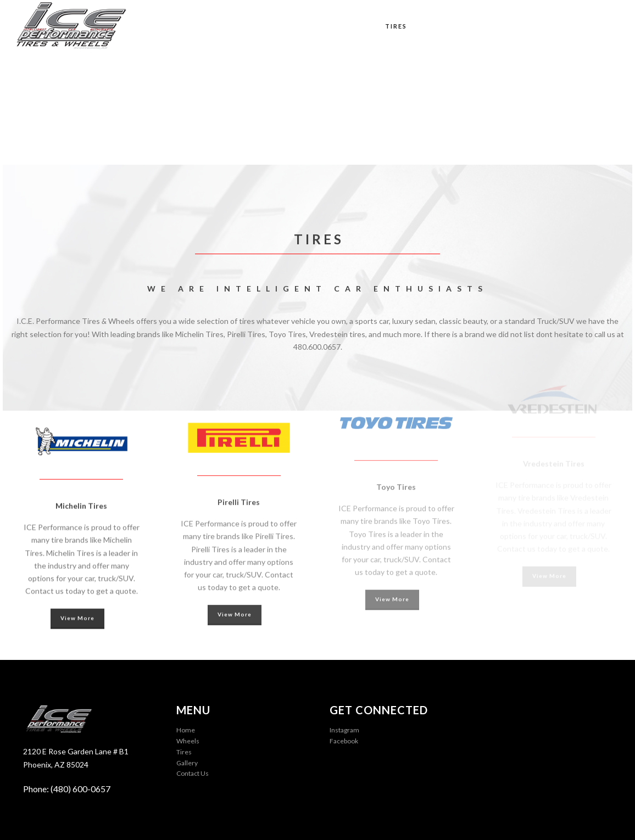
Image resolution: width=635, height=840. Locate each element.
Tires (396, 26)
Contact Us (586, 26)
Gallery (488, 26)
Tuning (439, 26)
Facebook (344, 741)
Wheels (353, 26)
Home (310, 26)
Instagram (344, 730)
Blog (533, 26)
